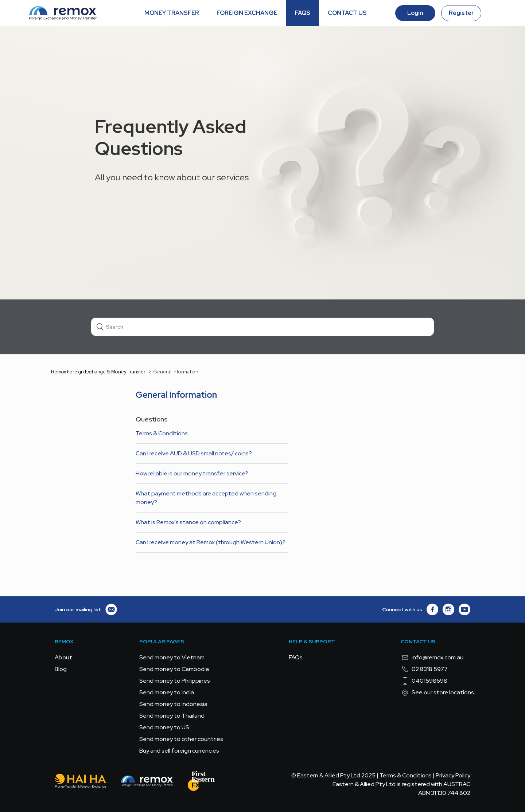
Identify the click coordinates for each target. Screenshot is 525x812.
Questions (151, 419)
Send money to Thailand (172, 716)
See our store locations (437, 693)
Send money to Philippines (175, 681)
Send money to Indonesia (173, 704)
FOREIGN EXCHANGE (247, 13)
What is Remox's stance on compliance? (188, 522)
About (63, 657)
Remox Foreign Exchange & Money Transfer (98, 372)
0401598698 (424, 681)
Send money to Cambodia (174, 669)
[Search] (262, 327)
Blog (61, 669)
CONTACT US (347, 13)
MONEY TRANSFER (172, 13)
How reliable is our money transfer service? (192, 473)
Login (415, 13)
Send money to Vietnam (172, 657)
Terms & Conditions (162, 433)
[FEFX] (201, 782)
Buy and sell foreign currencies (179, 751)
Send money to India (167, 692)
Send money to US (164, 727)
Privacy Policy (453, 775)
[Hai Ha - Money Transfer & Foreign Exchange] (80, 782)
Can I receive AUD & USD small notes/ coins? (194, 453)
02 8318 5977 (424, 669)
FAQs (296, 657)
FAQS (303, 13)
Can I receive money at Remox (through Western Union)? (211, 542)
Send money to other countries (181, 739)
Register (461, 13)
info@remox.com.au (432, 658)
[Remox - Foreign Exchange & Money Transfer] (147, 782)
